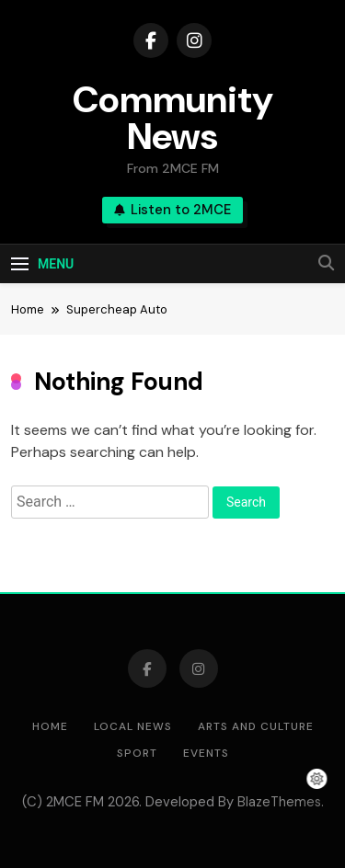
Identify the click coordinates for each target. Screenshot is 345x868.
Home (50, 726)
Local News (133, 726)
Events (206, 753)
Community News (173, 118)
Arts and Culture (256, 726)
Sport (137, 753)
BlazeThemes (279, 802)
